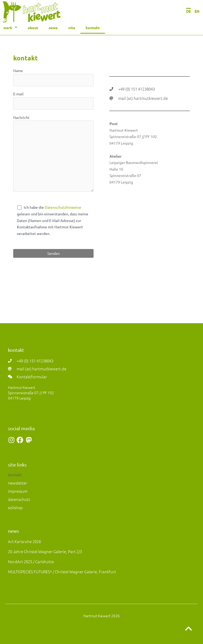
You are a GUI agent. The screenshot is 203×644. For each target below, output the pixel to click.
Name (53, 77)
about (33, 28)
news (53, 28)
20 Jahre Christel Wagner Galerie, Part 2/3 (45, 551)
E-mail (53, 101)
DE (188, 11)
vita (72, 28)
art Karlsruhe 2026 (24, 541)
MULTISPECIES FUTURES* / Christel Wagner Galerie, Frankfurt (62, 572)
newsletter (18, 483)
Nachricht (53, 154)
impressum (18, 491)
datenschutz (19, 499)
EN (197, 11)
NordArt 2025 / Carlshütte (31, 561)
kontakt (93, 28)
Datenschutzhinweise (63, 207)
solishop (15, 507)
